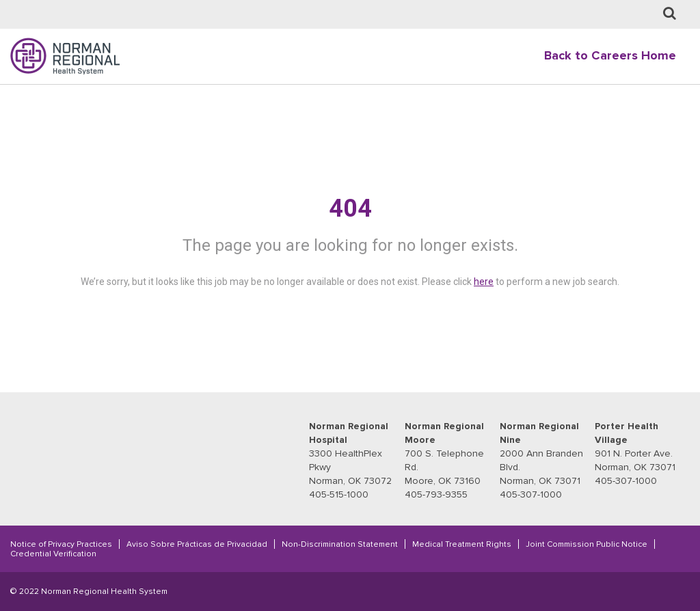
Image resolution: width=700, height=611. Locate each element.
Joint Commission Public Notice (587, 544)
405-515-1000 (339, 494)
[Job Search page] (670, 14)
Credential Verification (53, 554)
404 (350, 208)
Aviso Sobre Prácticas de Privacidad (197, 544)
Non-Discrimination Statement (340, 544)
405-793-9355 (436, 494)
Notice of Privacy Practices (61, 544)
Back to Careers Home (610, 56)
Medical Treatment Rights (462, 544)
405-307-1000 (531, 494)
